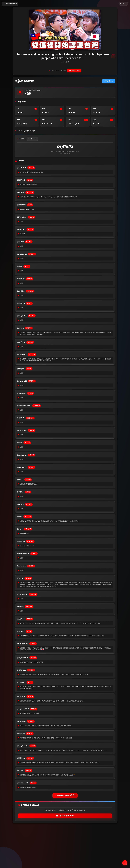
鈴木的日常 (65, 62)
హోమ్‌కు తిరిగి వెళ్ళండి (10, 4)
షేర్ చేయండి (109, 81)
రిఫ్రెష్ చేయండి (74, 71)
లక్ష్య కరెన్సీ (21, 139)
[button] (123, 4)
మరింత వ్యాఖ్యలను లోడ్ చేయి (65, 795)
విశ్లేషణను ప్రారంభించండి (65, 816)
